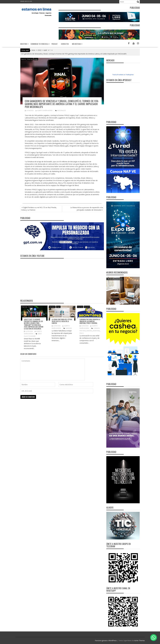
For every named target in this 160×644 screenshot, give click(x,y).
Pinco (82, 333)
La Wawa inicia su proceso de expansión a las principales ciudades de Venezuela (87, 209)
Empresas (30, 59)
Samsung (69, 328)
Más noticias (76, 44)
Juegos (36, 59)
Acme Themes (140, 640)
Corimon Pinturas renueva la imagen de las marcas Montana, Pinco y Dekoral (90, 321)
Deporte (23, 59)
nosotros (24, 44)
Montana (96, 331)
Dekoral (89, 331)
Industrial (87, 307)
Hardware (52, 307)
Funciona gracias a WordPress (106, 640)
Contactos (65, 44)
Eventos (31, 307)
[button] (154, 638)
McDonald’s (61, 111)
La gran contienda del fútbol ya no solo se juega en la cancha (62, 321)
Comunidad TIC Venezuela (39, 44)
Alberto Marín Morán (44, 111)
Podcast (55, 44)
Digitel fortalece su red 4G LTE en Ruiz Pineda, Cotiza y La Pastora (39, 209)
